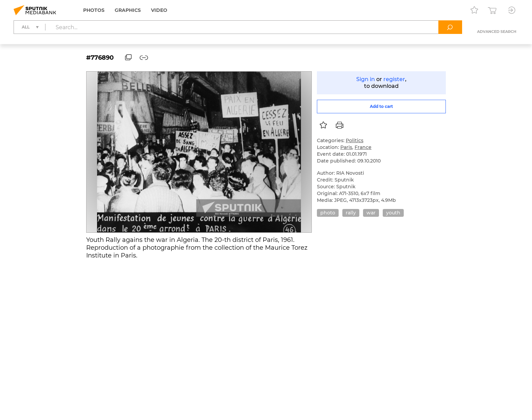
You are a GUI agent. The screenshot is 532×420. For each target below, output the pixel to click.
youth (393, 213)
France (363, 147)
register (394, 79)
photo (328, 213)
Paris (346, 147)
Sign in (366, 79)
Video (159, 10)
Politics (355, 140)
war (371, 213)
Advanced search (497, 32)
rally (351, 213)
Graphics (128, 10)
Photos (94, 10)
